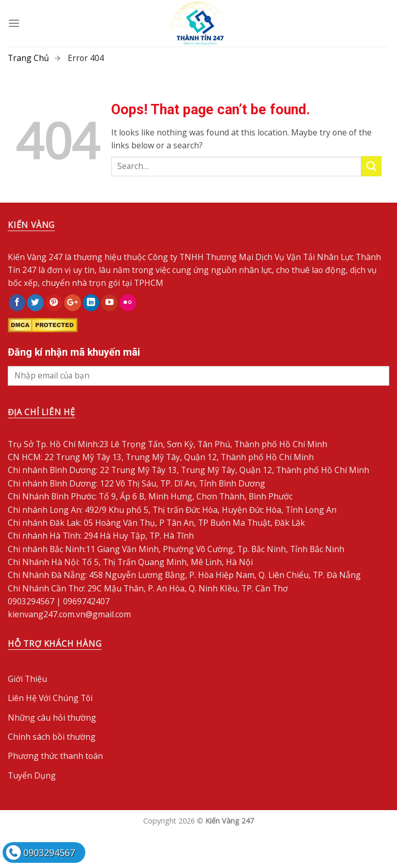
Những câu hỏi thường (52, 718)
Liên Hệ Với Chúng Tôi (50, 698)
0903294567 (49, 852)
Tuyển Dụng (32, 775)
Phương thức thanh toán (55, 756)
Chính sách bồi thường (52, 737)
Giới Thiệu (27, 679)
